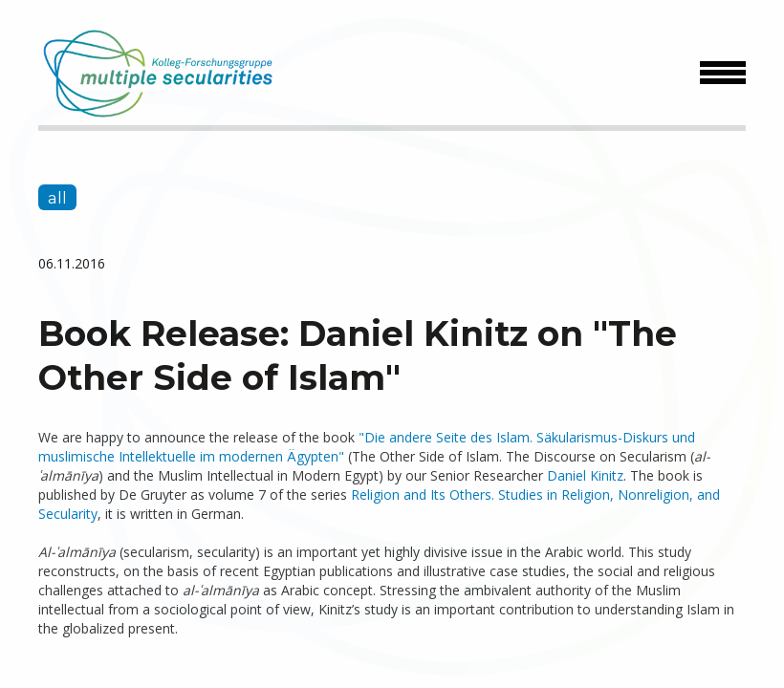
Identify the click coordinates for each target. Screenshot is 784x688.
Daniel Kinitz (585, 475)
